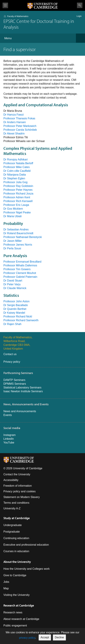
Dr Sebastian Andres (16, 229)
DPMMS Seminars (15, 384)
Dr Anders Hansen (15, 122)
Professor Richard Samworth (21, 320)
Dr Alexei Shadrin (14, 134)
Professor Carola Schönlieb (20, 130)
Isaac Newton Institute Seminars (23, 391)
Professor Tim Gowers (17, 269)
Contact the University (17, 474)
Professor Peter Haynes (18, 190)
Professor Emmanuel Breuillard (22, 262)
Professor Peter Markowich (20, 126)
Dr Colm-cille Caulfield (17, 171)
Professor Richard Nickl (18, 316)
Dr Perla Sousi (12, 248)
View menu (5, 5)
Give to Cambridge (15, 575)
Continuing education (16, 538)
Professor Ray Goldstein (18, 186)
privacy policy (27, 638)
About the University (17, 562)
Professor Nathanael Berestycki (23, 237)
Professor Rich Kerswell (18, 201)
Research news (13, 612)
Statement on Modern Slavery (22, 497)
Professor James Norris (18, 245)
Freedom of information (18, 486)
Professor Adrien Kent (17, 197)
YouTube (9, 443)
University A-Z (12, 508)
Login (79, 16)
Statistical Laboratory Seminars (22, 388)
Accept (45, 637)
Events (8, 415)
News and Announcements (20, 411)
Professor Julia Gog (16, 182)
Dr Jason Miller (13, 241)
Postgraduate (12, 532)
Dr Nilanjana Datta (15, 175)
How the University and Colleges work (26, 569)
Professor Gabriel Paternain (20, 277)
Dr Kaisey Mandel (14, 313)
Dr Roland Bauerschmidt (18, 233)
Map (6, 588)
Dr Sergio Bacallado (16, 305)
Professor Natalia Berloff (18, 163)
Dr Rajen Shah (12, 324)
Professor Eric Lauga (16, 205)
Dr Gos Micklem (13, 209)
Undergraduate (13, 525)
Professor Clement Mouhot (20, 273)
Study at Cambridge (17, 518)
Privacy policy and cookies (20, 491)
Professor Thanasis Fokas (19, 118)
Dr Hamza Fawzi (14, 115)
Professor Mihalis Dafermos (20, 265)
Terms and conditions (16, 503)
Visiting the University (17, 595)
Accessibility (11, 480)
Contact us (10, 354)
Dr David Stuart (13, 281)
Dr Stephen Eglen (14, 178)
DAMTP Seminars (14, 380)
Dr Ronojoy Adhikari (16, 159)
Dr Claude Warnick (15, 288)
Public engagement (15, 626)
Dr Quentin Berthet (15, 309)
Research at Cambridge (19, 605)
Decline (59, 637)
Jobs (6, 582)
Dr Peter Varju (12, 284)
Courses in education (16, 551)
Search (80, 5)
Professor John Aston (16, 301)
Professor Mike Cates (17, 167)
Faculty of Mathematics (18, 16)
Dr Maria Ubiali (13, 216)
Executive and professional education (26, 545)
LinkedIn (9, 439)
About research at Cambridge (21, 619)
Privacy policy (12, 362)
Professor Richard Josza (18, 194)
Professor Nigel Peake (17, 212)
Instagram (10, 435)
